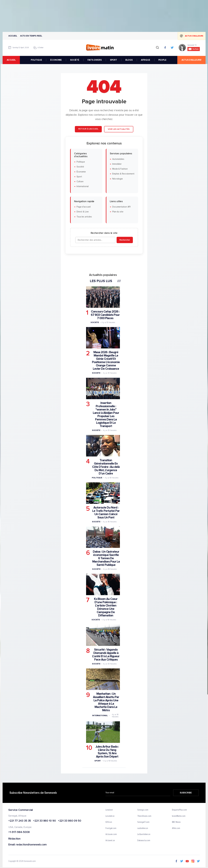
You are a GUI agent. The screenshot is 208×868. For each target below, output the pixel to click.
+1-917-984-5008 (19, 832)
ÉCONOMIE (56, 60)
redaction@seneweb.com (31, 845)
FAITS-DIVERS (94, 60)
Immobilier (117, 164)
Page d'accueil (83, 207)
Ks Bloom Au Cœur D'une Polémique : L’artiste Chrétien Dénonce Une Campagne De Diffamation (106, 607)
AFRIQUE (145, 60)
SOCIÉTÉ (74, 60)
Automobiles (118, 159)
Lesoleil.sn (110, 816)
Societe (95, 322)
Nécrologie (117, 179)
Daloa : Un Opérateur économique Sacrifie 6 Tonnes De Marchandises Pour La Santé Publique (106, 558)
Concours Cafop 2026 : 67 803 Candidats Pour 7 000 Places (105, 315)
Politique (81, 162)
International (82, 187)
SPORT (113, 60)
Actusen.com (111, 835)
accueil (11, 60)
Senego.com (143, 810)
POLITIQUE (36, 60)
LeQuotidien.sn (144, 835)
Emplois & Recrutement (123, 174)
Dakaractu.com (144, 841)
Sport (79, 177)
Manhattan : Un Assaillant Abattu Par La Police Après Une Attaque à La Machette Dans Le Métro (106, 702)
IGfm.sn (109, 822)
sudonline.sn (143, 828)
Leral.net (109, 810)
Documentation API (121, 207)
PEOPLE (162, 60)
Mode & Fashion (120, 169)
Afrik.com (176, 828)
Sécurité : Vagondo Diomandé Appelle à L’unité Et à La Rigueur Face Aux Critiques (106, 655)
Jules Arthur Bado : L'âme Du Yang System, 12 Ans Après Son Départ (107, 752)
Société (80, 167)
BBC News (176, 822)
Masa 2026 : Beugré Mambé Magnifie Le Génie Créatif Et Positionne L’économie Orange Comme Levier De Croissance (106, 361)
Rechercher (125, 240)
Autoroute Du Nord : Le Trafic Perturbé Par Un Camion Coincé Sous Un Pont (106, 513)
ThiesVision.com (144, 816)
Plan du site (118, 212)
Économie (81, 172)
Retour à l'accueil (88, 129)
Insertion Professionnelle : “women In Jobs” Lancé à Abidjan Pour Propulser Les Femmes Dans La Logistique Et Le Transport (106, 415)
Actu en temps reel (31, 36)
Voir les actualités (119, 129)
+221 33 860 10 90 (44, 821)
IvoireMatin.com (179, 816)
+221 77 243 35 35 (20, 821)
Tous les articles (84, 217)
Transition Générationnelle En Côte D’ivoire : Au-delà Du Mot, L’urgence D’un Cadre (106, 467)
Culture (80, 182)
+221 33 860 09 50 (69, 821)
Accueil (13, 36)
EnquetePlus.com (179, 810)
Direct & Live (82, 212)
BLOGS (129, 60)
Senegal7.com (143, 822)
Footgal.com (111, 828)
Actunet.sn (110, 841)
